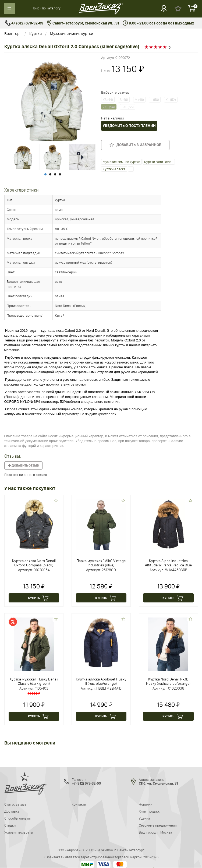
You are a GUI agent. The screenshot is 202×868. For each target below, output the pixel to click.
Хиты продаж (149, 811)
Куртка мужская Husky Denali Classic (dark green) (34, 681)
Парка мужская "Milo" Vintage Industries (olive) (101, 563)
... (131, 169)
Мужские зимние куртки (72, 33)
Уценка (144, 818)
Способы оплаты (17, 818)
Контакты (79, 804)
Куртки (36, 33)
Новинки (146, 804)
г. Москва (165, 832)
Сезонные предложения (158, 825)
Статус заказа (15, 804)
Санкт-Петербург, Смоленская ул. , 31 (83, 23)
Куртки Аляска (114, 169)
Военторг (13, 33)
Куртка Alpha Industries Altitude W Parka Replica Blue (168, 563)
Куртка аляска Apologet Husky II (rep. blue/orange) (101, 681)
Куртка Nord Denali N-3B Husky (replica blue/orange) (168, 681)
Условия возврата (19, 832)
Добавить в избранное (135, 145)
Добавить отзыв (23, 465)
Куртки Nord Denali (159, 162)
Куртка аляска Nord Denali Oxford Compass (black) (34, 563)
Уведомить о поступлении (129, 126)
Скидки (10, 825)
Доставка (12, 811)
